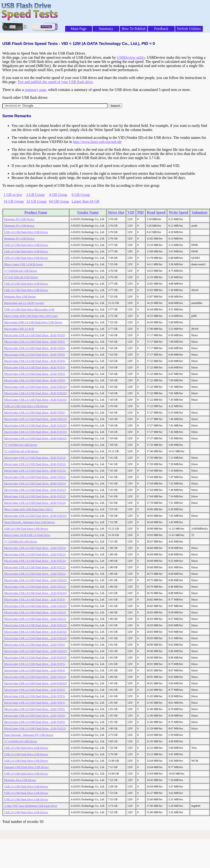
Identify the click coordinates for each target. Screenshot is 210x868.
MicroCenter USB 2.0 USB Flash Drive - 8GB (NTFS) (35, 335)
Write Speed (178, 212)
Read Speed (156, 212)
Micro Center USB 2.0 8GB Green (23, 264)
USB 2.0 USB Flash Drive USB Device (26, 232)
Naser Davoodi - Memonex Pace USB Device (30, 522)
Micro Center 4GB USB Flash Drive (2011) (28, 509)
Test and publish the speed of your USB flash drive (55, 82)
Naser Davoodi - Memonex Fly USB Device (29, 735)
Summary (106, 29)
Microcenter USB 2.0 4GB (19, 329)
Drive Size (116, 212)
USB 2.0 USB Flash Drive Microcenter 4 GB (29, 309)
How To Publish (134, 29)
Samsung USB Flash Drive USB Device (26, 767)
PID (141, 212)
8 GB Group (81, 195)
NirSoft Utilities (189, 29)
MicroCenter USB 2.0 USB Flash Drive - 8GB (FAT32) (35, 458)
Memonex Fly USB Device (19, 219)
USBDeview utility (131, 57)
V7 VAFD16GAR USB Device (21, 451)
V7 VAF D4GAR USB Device (21, 277)
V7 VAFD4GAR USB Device (21, 271)
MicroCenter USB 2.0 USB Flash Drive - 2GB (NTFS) (35, 600)
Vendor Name (88, 212)
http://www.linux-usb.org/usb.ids (97, 142)
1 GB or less (13, 195)
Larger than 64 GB (85, 201)
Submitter (200, 212)
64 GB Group (59, 201)
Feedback (161, 29)
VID (131, 212)
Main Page (79, 29)
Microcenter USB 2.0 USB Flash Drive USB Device (33, 322)
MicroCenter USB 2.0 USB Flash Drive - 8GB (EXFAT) (35, 387)
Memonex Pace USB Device (20, 297)
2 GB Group (35, 195)
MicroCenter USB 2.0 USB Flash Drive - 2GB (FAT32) (35, 548)
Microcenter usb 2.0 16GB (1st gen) (24, 303)
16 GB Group (14, 201)
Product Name (36, 212)
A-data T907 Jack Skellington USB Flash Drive (31, 806)
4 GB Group (58, 195)
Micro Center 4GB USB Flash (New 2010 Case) (31, 316)
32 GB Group (36, 201)
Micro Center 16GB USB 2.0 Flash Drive (27, 535)
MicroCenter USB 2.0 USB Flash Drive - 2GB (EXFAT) (35, 580)
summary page (36, 90)
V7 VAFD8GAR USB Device (21, 445)
